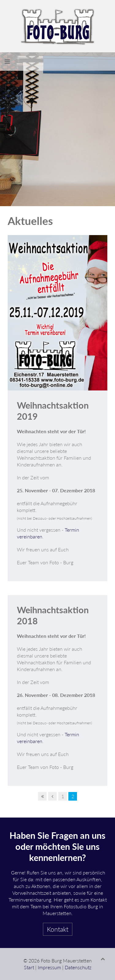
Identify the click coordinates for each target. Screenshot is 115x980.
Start (29, 967)
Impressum (49, 967)
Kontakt (58, 929)
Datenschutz (78, 967)
